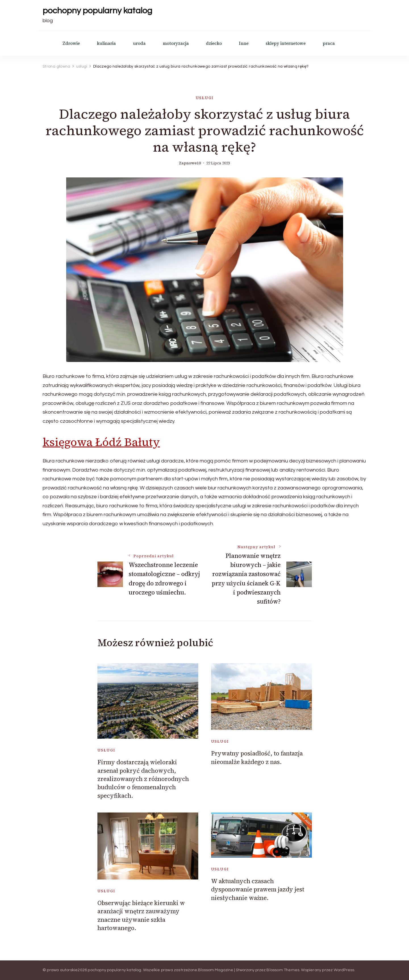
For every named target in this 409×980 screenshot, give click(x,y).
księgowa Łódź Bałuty (101, 442)
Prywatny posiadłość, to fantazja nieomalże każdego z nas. (257, 757)
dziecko (214, 43)
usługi (205, 98)
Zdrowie (71, 43)
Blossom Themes (283, 970)
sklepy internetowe (286, 43)
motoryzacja (176, 43)
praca (329, 43)
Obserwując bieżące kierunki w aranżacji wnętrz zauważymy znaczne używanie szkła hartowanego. (141, 915)
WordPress (344, 970)
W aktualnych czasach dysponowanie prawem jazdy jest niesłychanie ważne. (258, 889)
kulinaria (106, 43)
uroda (139, 43)
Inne (244, 43)
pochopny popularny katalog (97, 11)
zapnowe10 (190, 163)
